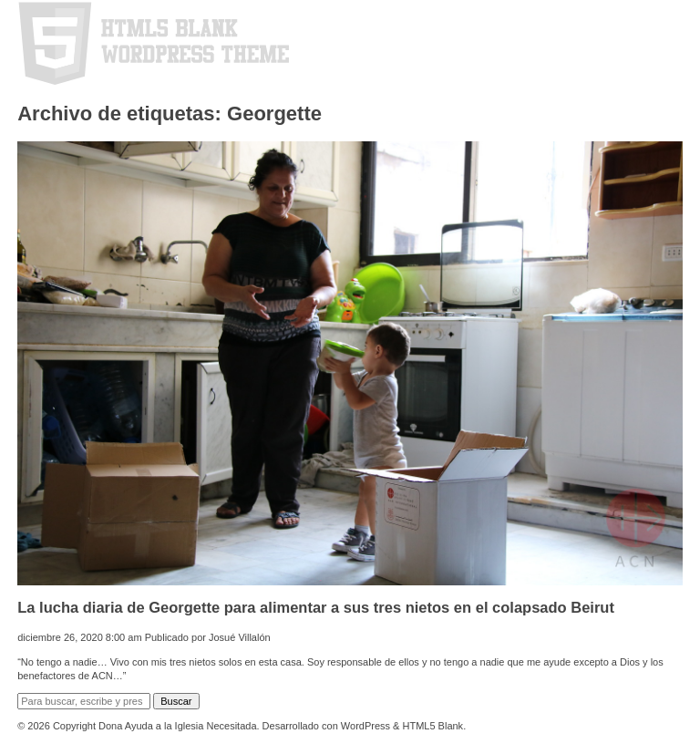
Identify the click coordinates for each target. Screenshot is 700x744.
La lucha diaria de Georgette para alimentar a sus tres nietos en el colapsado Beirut (316, 607)
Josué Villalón (240, 637)
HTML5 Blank (432, 726)
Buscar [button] (176, 701)
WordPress (365, 726)
